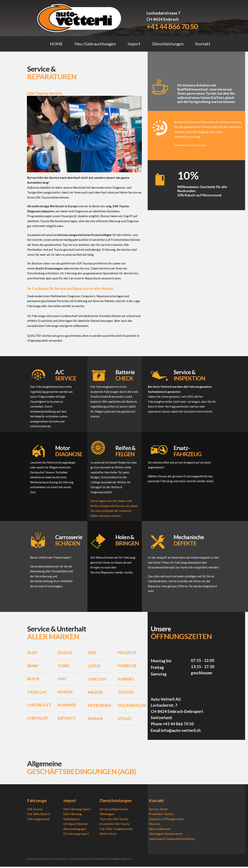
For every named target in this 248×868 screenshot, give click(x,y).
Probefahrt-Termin (161, 815)
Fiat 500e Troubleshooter (116, 830)
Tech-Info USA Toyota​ (114, 820)
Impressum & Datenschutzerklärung (172, 840)
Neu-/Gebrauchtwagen (95, 44)
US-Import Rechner (76, 825)
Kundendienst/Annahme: (174, 653)
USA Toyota (35, 811)
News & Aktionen (160, 830)
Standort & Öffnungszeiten (166, 820)
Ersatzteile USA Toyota (115, 825)
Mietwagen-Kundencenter (166, 835)
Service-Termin (158, 811)
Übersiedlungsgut (75, 830)
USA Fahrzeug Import (77, 811)
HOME (56, 44)
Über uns (154, 825)
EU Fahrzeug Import (76, 835)
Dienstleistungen (168, 44)
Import (134, 44)
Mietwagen (107, 815)
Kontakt (203, 44)
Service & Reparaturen (114, 811)
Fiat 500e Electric (39, 815)
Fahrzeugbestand (38, 820)
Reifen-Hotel (108, 835)
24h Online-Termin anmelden (177, 689)
